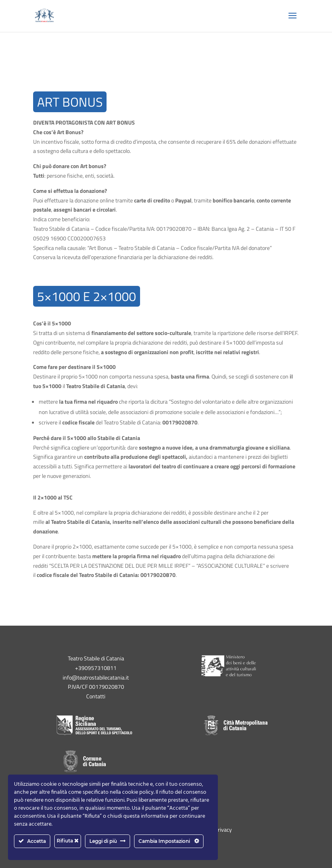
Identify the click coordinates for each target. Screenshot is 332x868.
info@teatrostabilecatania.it (96, 677)
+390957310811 (96, 668)
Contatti (96, 696)
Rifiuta (68, 841)
